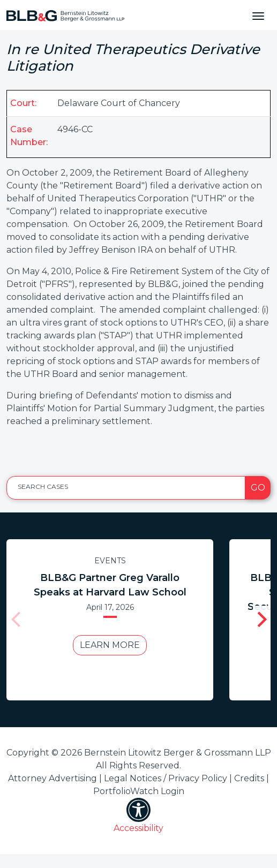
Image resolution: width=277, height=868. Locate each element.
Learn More (110, 645)
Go (258, 488)
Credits (249, 778)
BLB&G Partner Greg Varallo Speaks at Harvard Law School (110, 585)
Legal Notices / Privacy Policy (166, 778)
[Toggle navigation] (258, 15)
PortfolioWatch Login (139, 791)
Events (110, 561)
